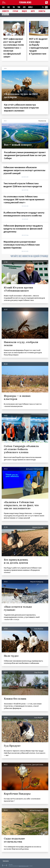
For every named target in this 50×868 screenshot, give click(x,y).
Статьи (15, 11)
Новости (6, 11)
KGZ (9, 7)
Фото (33, 11)
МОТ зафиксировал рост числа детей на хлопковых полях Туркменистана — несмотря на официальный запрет (14, 48)
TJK (14, 7)
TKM (19, 7)
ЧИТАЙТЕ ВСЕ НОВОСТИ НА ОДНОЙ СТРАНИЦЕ (29, 256)
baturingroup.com (23, 866)
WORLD (30, 7)
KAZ (3, 7)
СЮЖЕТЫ (42, 11)
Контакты (6, 861)
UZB (24, 7)
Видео (24, 11)
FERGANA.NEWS (25, 3)
